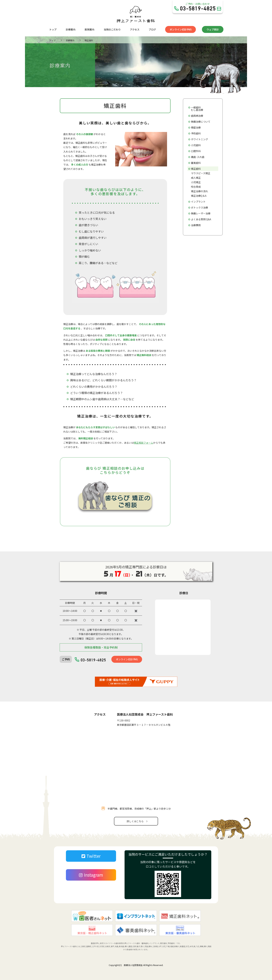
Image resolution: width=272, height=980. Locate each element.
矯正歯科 (196, 169)
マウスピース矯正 (201, 173)
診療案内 (71, 29)
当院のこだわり (112, 29)
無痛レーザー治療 (201, 213)
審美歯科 (196, 163)
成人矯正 (196, 178)
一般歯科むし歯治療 (197, 109)
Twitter (91, 856)
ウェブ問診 (213, 29)
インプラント (198, 202)
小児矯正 (196, 182)
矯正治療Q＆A (199, 196)
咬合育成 (196, 187)
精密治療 (196, 127)
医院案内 (90, 29)
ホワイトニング (199, 139)
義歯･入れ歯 (198, 157)
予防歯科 (196, 133)
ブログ (152, 29)
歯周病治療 (197, 116)
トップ (53, 29)
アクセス (135, 29)
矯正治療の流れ (199, 191)
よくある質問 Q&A (201, 219)
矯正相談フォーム (143, 443)
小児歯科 (196, 145)
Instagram (91, 875)
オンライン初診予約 (181, 29)
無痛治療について (201, 122)
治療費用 (196, 225)
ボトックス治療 (199, 207)
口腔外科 (196, 151)
